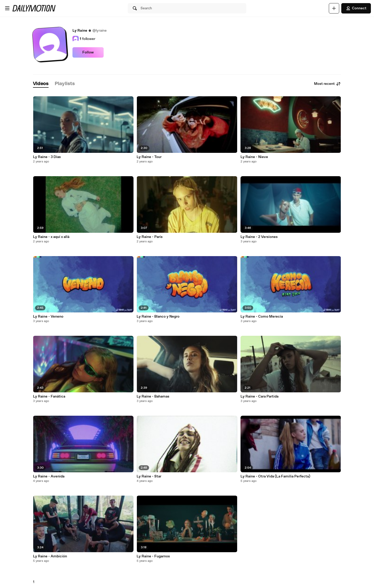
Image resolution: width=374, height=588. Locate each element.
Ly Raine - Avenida (49, 476)
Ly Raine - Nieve (254, 157)
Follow (88, 52)
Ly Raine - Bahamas (153, 396)
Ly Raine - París (150, 237)
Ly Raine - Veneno (48, 317)
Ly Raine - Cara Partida (259, 396)
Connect (356, 8)
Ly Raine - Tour (149, 157)
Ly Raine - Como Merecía (262, 317)
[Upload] (334, 8)
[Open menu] (7, 8)
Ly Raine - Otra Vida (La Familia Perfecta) (275, 476)
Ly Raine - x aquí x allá (51, 237)
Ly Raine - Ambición (50, 556)
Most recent (328, 84)
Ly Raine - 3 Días (47, 157)
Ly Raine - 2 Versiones (259, 237)
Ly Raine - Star (149, 476)
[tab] (41, 84)
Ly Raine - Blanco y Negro (158, 317)
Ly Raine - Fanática (49, 396)
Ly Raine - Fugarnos (153, 556)
